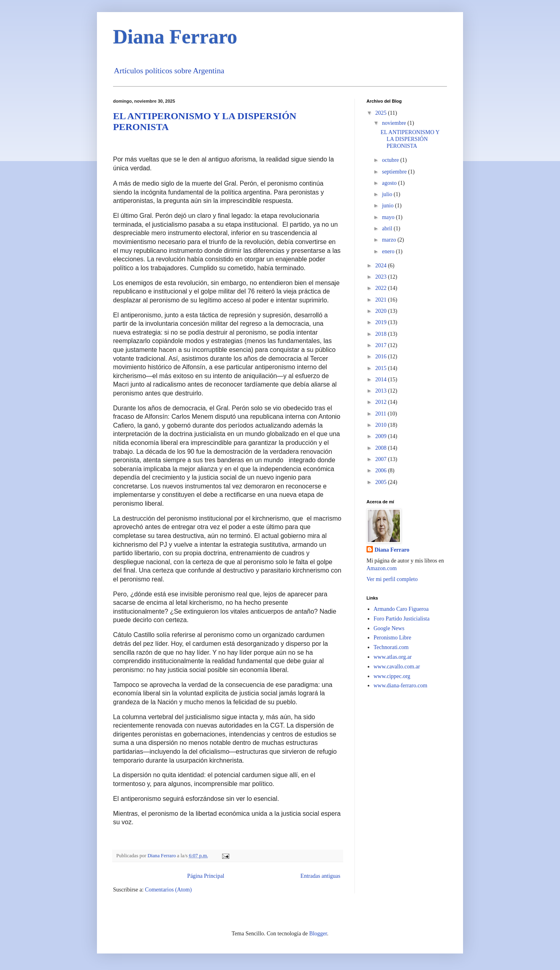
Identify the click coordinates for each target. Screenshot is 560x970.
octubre (391, 160)
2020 (382, 311)
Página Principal (206, 876)
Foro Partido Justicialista (402, 619)
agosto (390, 183)
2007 (382, 459)
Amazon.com (382, 568)
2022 (382, 288)
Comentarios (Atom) (168, 890)
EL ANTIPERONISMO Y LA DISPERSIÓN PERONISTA (410, 139)
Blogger (318, 934)
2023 (382, 277)
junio (388, 206)
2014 (382, 380)
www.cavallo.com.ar (397, 667)
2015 (382, 368)
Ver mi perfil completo (392, 579)
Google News (389, 628)
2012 (382, 402)
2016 (382, 357)
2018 (382, 334)
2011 (382, 414)
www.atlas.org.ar (393, 657)
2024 (382, 266)
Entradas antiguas (320, 876)
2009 (382, 436)
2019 (382, 322)
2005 (382, 482)
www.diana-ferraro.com (401, 686)
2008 (382, 448)
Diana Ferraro (392, 550)
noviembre (394, 123)
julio (388, 194)
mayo (389, 217)
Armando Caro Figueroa (401, 609)
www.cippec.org (392, 676)
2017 (382, 345)
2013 (382, 391)
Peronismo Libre (393, 638)
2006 (382, 471)
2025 (382, 113)
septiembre (395, 172)
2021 (382, 300)
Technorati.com (391, 647)
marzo (389, 240)
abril (388, 229)
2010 (382, 425)
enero (389, 251)
